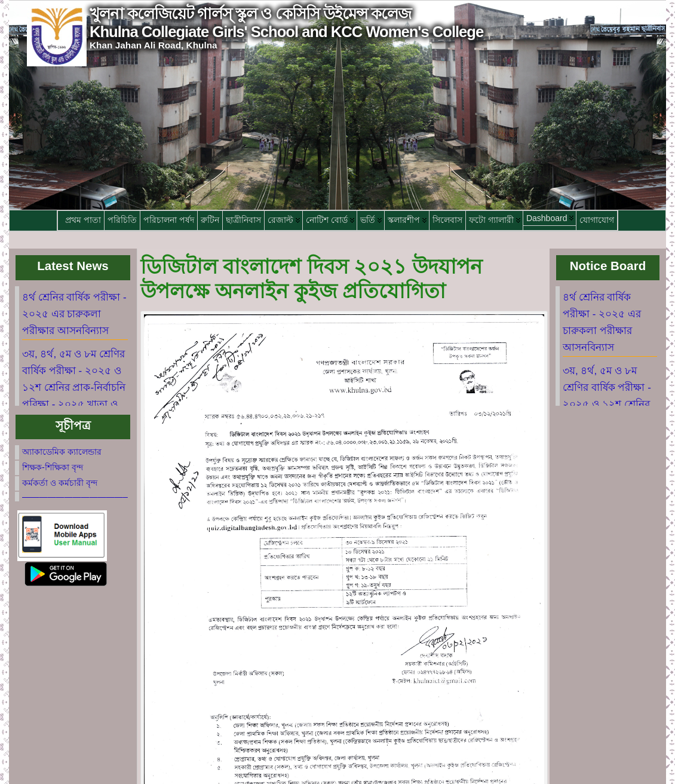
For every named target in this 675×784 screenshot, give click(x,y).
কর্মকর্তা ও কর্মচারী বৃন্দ (60, 483)
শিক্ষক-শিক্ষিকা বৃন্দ (53, 467)
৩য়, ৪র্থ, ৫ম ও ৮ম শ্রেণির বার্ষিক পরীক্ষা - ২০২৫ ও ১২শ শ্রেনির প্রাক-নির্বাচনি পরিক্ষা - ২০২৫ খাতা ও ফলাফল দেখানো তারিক (74, 388)
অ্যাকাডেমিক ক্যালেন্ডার (62, 452)
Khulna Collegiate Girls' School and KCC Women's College (286, 32)
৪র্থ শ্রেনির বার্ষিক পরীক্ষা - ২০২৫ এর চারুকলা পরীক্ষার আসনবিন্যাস (74, 314)
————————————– (75, 497)
